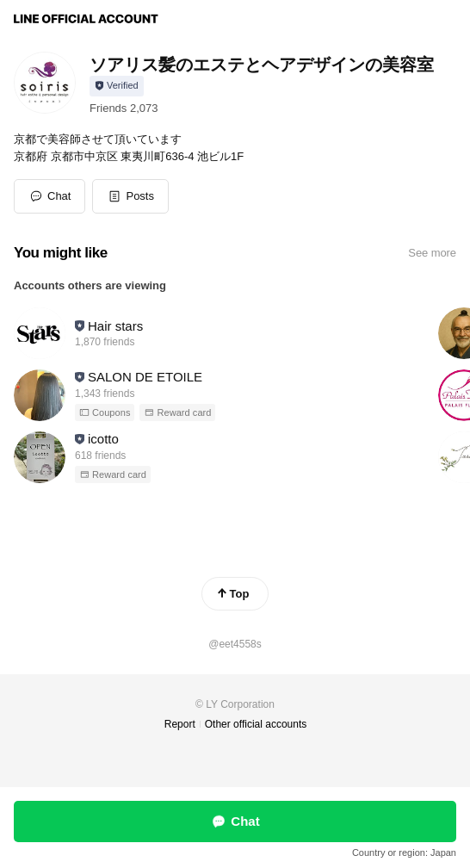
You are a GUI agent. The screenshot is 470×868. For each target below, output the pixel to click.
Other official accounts (256, 724)
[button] (130, 196)
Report (180, 724)
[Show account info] (117, 86)
